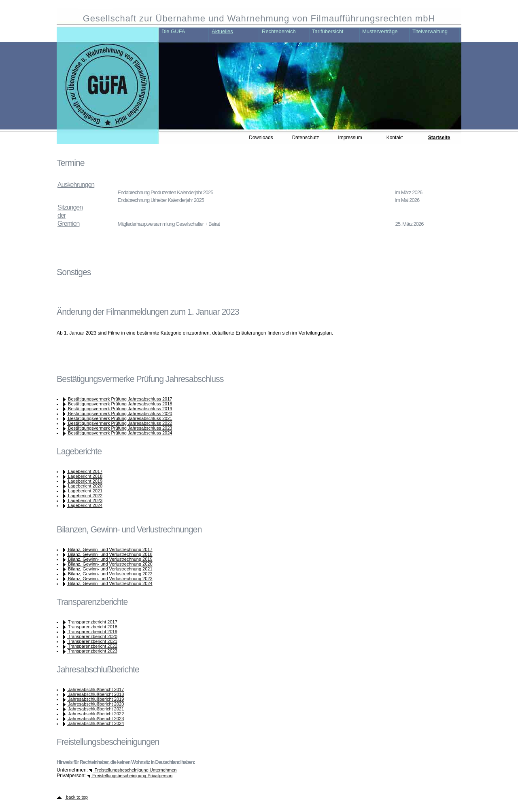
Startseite (439, 138)
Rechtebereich (279, 31)
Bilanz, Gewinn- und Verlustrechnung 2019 (110, 559)
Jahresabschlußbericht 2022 (95, 714)
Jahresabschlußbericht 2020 (95, 704)
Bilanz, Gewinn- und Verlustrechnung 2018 (110, 554)
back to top (76, 797)
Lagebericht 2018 (85, 476)
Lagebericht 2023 (85, 500)
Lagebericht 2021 (85, 491)
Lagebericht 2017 (85, 471)
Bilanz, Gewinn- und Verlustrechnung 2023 (110, 579)
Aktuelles (222, 31)
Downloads (261, 138)
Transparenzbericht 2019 (92, 632)
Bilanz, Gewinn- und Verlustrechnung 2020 (110, 564)
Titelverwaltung (430, 31)
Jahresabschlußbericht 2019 (95, 699)
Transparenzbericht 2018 (92, 627)
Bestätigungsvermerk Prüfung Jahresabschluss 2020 (119, 413)
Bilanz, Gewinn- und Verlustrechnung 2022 (110, 574)
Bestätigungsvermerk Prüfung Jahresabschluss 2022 (119, 423)
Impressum (350, 138)
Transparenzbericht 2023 (92, 651)
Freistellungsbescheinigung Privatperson (132, 776)
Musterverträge (380, 31)
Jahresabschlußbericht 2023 (95, 719)
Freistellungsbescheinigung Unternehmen (135, 770)
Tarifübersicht (328, 31)
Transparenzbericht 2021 (92, 641)
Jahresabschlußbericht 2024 (95, 723)
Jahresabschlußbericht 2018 (95, 694)
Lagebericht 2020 (85, 486)
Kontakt (395, 138)
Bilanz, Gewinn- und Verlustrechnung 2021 (110, 569)
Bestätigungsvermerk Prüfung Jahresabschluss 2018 (119, 404)
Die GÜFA (173, 31)
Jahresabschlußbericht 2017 (95, 689)
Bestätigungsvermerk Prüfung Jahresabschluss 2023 (119, 428)
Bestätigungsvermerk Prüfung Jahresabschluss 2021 (119, 418)
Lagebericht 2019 (85, 481)
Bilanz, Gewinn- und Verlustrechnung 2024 (110, 583)
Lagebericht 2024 (85, 505)
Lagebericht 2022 (85, 496)
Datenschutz (306, 138)
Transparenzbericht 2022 (92, 646)
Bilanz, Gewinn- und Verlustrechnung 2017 (110, 549)
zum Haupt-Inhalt (96, 6)
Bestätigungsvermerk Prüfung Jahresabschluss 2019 (119, 409)
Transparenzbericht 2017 (92, 622)
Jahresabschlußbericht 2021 (95, 709)
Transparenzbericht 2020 (92, 636)
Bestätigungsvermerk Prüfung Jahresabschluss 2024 (119, 433)
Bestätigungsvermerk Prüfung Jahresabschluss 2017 (119, 399)
